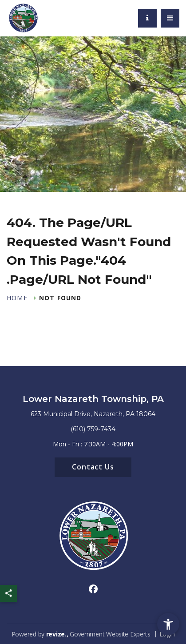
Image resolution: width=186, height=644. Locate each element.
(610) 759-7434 (93, 429)
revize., (57, 634)
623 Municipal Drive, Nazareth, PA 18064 (93, 414)
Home (17, 298)
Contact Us (93, 467)
